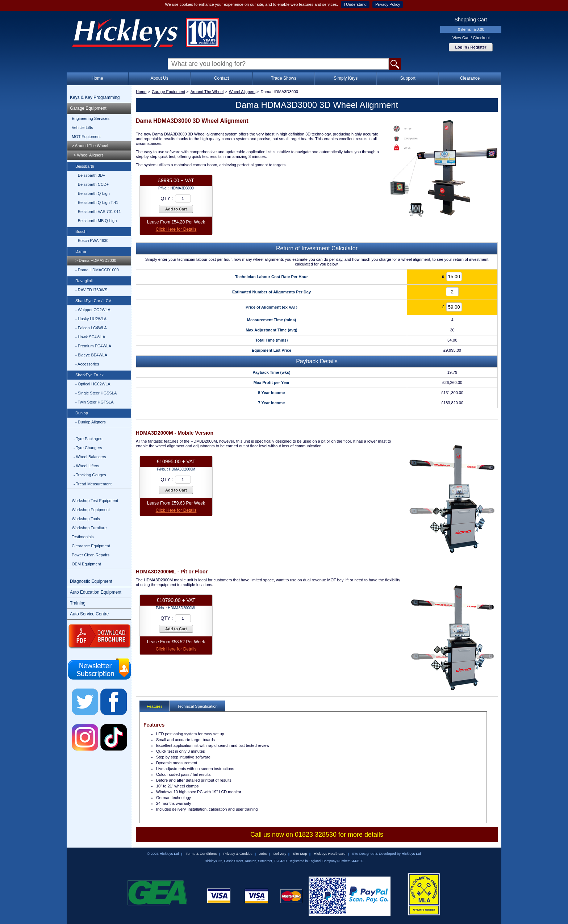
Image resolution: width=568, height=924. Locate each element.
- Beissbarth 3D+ (90, 175)
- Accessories (87, 364)
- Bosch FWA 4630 (92, 241)
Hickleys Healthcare (329, 854)
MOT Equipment (86, 137)
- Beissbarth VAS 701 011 (98, 212)
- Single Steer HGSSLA (96, 393)
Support (408, 78)
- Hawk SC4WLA (90, 337)
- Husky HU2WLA (91, 319)
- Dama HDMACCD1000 (97, 270)
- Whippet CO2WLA (93, 310)
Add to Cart (176, 209)
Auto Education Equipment (96, 592)
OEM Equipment (86, 564)
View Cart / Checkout (471, 38)
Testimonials (83, 537)
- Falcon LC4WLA (91, 328)
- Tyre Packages (88, 439)
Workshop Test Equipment (95, 501)
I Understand (355, 4)
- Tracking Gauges (90, 475)
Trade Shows (284, 78)
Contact (222, 78)
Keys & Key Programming (95, 97)
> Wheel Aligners (89, 155)
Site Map (300, 854)
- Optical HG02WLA (93, 384)
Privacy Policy (388, 4)
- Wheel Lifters (86, 466)
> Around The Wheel (90, 146)
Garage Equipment (88, 108)
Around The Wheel (207, 92)
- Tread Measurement (93, 484)
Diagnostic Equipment (91, 581)
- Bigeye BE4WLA (91, 355)
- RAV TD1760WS (91, 290)
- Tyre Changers (88, 448)
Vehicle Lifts (82, 127)
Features (154, 706)
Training (78, 603)
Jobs (263, 854)
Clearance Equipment (91, 546)
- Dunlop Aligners (91, 422)
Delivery (280, 854)
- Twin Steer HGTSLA (95, 402)
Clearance (470, 78)
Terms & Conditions (201, 854)
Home (97, 78)
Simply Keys (346, 78)
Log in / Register (471, 47)
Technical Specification (197, 706)
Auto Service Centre (89, 614)
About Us (159, 78)
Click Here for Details (176, 229)
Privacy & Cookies (238, 854)
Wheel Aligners (242, 92)
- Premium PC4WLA (93, 346)
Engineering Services (91, 118)
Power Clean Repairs (91, 555)
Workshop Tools (86, 519)
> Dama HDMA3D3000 (96, 260)
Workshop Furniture (89, 528)
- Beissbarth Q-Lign (93, 193)
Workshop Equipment (91, 510)
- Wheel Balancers (90, 457)
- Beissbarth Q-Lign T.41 (97, 202)
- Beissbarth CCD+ (92, 184)
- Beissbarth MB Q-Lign (96, 221)
